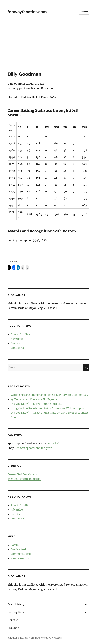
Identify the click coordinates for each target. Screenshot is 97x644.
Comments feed (21, 554)
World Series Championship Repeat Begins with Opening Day (49, 395)
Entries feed (18, 549)
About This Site (20, 334)
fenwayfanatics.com (27, 12)
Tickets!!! (13, 620)
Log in (15, 545)
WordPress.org (20, 558)
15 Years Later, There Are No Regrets (34, 399)
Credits (15, 343)
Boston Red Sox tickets (22, 474)
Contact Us (18, 348)
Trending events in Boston (24, 479)
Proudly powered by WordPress (47, 638)
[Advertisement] (49, 48)
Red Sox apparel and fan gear (33, 448)
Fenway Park (16, 612)
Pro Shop (13, 628)
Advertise (17, 339)
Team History (16, 604)
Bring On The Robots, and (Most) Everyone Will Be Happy (47, 408)
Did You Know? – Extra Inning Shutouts (36, 404)
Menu (84, 12)
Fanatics (53, 443)
